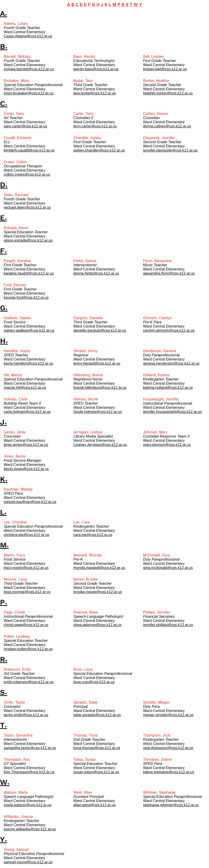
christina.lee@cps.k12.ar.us (26, 535)
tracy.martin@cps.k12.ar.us (26, 568)
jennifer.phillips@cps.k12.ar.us (168, 625)
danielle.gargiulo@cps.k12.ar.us (100, 330)
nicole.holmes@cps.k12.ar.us (98, 412)
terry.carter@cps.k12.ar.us (95, 126)
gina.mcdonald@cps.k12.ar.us (168, 568)
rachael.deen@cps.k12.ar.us (27, 207)
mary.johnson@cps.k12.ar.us (167, 445)
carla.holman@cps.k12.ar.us (27, 412)
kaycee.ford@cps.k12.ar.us (26, 297)
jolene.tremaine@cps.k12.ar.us (169, 772)
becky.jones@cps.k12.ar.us (26, 469)
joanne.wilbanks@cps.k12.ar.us (30, 829)
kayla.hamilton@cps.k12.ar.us (28, 363)
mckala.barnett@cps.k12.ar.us (29, 69)
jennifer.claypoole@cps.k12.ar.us (170, 150)
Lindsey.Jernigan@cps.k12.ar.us (100, 445)
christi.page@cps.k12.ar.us (26, 625)
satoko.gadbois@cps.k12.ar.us (29, 330)
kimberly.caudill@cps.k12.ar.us (29, 150)
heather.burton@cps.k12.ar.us (168, 93)
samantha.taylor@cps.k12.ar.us (30, 748)
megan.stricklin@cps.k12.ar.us (168, 715)
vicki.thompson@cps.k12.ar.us (168, 748)
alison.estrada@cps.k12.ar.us (28, 240)
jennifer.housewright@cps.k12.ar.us (172, 412)
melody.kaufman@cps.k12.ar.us (30, 502)
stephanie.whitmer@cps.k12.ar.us (171, 805)
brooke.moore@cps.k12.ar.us (98, 592)
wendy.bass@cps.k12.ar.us (96, 69)
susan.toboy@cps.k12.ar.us (96, 772)
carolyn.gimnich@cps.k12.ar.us (169, 330)
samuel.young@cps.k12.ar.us (28, 862)
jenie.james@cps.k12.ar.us (26, 445)
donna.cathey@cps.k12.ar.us (167, 126)
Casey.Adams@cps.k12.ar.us (28, 36)
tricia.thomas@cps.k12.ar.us (97, 748)
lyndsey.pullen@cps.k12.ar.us (28, 649)
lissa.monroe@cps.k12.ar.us (27, 592)
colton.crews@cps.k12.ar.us (27, 174)
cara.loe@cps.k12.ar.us (93, 535)
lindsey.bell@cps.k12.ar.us (165, 69)
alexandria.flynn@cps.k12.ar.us (169, 273)
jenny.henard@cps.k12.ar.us (97, 363)
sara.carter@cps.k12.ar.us (25, 126)
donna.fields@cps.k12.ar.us (96, 273)
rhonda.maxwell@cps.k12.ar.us (99, 568)
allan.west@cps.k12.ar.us (95, 805)
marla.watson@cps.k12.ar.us (28, 805)
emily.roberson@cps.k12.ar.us (29, 682)
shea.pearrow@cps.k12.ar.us (97, 625)
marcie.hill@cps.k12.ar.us (25, 388)
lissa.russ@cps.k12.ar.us (94, 682)
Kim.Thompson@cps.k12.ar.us (29, 772)
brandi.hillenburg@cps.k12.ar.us (100, 388)
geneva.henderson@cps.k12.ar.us (171, 363)
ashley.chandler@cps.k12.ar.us (99, 150)
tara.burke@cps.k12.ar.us (95, 93)
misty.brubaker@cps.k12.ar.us (29, 93)
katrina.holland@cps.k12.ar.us (168, 388)
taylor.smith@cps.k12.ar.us (26, 715)
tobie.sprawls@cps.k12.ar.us (97, 715)
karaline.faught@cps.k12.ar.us (29, 273)
